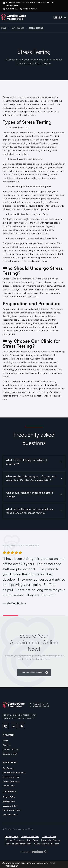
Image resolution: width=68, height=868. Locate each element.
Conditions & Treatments (14, 772)
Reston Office (9, 797)
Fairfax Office (9, 801)
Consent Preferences (15, 840)
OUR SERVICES (18, 28)
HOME (4, 28)
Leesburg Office (10, 806)
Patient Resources (11, 781)
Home (6, 741)
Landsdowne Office (12, 810)
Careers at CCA (10, 754)
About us (7, 745)
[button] (60, 17)
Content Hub (9, 786)
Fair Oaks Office (10, 815)
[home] (14, 17)
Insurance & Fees (11, 777)
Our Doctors (8, 768)
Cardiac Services (10, 749)
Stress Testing (36, 28)
